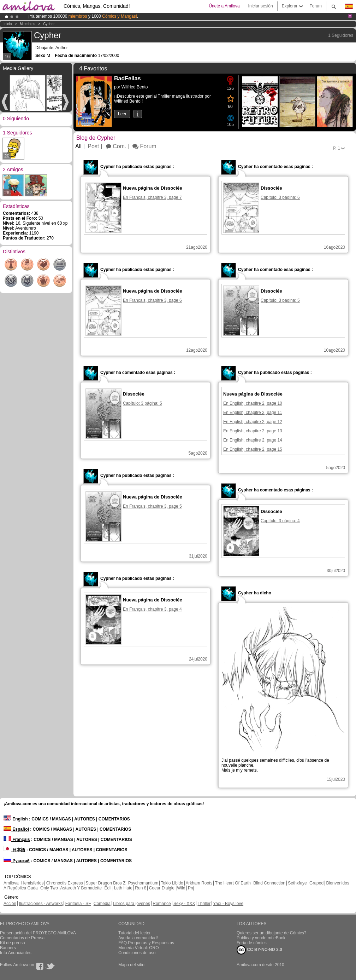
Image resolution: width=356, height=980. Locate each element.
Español (16, 829)
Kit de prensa (13, 943)
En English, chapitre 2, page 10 (253, 403)
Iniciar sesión (261, 6)
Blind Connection (269, 883)
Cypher (49, 24)
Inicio (8, 24)
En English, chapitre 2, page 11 (253, 413)
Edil (108, 888)
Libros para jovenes (132, 904)
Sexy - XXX (184, 904)
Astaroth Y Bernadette (81, 888)
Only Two (49, 888)
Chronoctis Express (65, 883)
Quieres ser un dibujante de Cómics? (271, 933)
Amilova (11, 883)
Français (17, 840)
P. (337, 148)
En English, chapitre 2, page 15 (253, 449)
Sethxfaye (297, 883)
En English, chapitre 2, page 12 (253, 422)
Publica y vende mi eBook (261, 938)
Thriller (204, 904)
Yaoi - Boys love (228, 904)
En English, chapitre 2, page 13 (253, 431)
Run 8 (141, 888)
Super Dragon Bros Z (105, 883)
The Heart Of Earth (233, 883)
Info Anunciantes (16, 953)
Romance (162, 904)
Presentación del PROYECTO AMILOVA (38, 933)
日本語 (14, 850)
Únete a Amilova (224, 6)
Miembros (28, 24)
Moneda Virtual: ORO (139, 948)
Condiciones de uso (137, 953)
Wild (181, 888)
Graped (316, 883)
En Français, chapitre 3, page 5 (152, 506)
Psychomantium (143, 883)
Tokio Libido (172, 883)
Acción (10, 904)
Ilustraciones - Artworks (41, 904)
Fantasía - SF (78, 904)
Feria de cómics (252, 943)
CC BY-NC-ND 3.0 (259, 950)
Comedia (102, 904)
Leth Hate (123, 888)
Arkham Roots (199, 883)
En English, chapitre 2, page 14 (253, 440)
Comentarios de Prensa (22, 938)
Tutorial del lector (135, 933)
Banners (8, 948)
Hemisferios (32, 883)
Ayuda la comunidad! (138, 938)
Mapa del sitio (131, 965)
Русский (17, 861)
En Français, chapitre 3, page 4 (152, 609)
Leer (122, 114)
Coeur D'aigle (162, 888)
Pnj (191, 888)
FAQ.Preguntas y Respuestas (146, 943)
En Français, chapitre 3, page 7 (152, 197)
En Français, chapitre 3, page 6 (152, 300)
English (16, 819)
